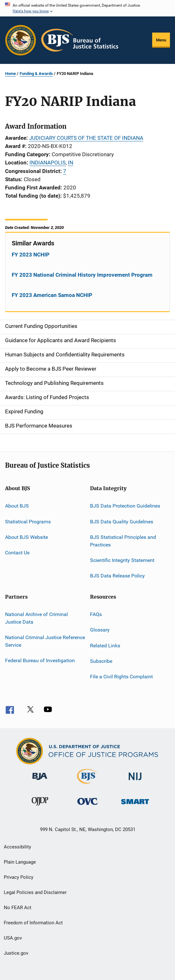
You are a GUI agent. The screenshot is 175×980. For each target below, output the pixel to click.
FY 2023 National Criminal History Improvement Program (82, 275)
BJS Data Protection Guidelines (125, 506)
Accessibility (17, 847)
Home (10, 74)
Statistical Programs (28, 521)
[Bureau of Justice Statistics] (87, 785)
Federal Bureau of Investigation (40, 660)
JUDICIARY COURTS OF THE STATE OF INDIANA (86, 138)
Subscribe (101, 661)
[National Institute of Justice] (135, 781)
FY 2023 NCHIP (31, 255)
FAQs (96, 614)
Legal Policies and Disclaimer (35, 892)
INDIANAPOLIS (48, 163)
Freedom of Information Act (33, 923)
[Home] (80, 40)
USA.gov (13, 938)
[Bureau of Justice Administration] (40, 781)
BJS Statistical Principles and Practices (123, 541)
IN (71, 163)
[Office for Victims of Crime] (87, 806)
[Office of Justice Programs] (21, 40)
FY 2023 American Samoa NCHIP (52, 295)
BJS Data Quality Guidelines (122, 521)
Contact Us (17, 553)
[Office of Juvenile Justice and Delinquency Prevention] (40, 807)
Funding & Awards (36, 74)
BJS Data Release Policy (117, 576)
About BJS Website (26, 537)
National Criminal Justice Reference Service (45, 641)
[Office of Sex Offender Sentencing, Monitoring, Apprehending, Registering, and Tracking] (135, 805)
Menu (161, 40)
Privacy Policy (19, 877)
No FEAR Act (18, 908)
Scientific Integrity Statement (122, 560)
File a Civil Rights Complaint (121, 677)
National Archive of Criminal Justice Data (36, 618)
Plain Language (20, 862)
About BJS (17, 506)
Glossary (100, 630)
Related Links (105, 645)
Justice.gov (16, 953)
